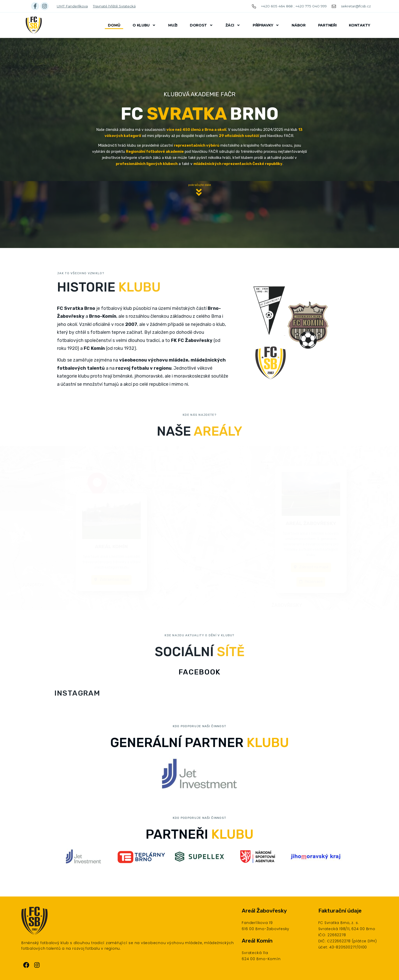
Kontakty (360, 25)
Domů (114, 25)
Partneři (327, 25)
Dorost (201, 25)
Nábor (299, 25)
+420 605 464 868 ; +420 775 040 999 (294, 6)
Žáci (233, 25)
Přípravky (266, 25)
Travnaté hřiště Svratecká (114, 6)
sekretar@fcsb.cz (356, 6)
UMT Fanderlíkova (72, 6)
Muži (173, 25)
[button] (199, 200)
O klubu (144, 25)
